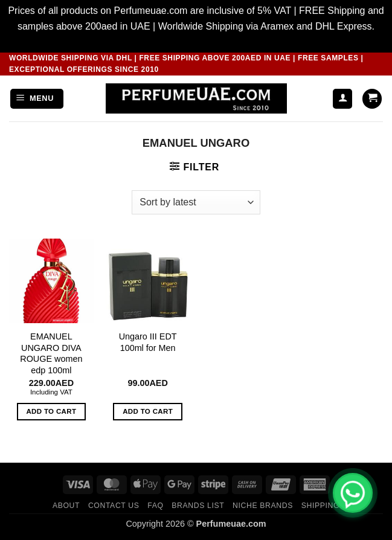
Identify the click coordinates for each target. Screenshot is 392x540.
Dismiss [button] (196, 41)
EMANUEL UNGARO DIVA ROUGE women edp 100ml (51, 353)
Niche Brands (263, 506)
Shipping (320, 506)
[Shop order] (196, 202)
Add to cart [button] (51, 411)
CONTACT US (114, 506)
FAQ (155, 506)
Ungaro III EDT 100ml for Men (148, 342)
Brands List (198, 506)
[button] (37, 99)
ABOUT (66, 506)
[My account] (342, 99)
